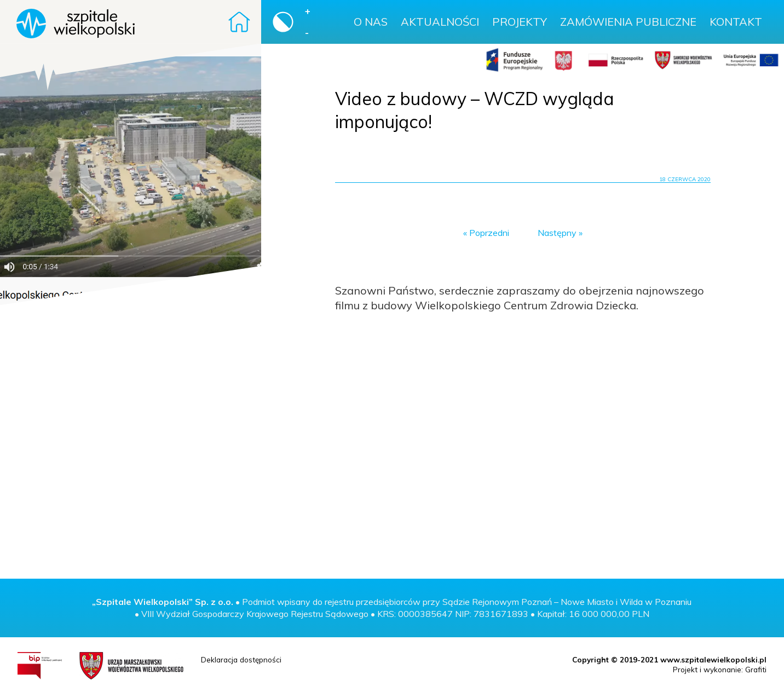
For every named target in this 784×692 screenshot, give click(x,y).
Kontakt (736, 22)
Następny (557, 233)
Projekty (520, 22)
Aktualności (440, 22)
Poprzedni (489, 233)
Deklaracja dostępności (241, 659)
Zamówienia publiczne (628, 22)
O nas (371, 22)
